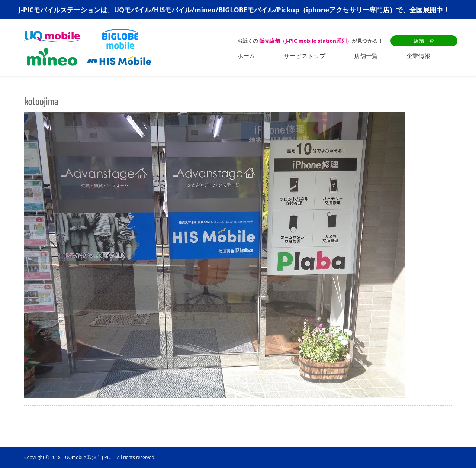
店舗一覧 (424, 41)
